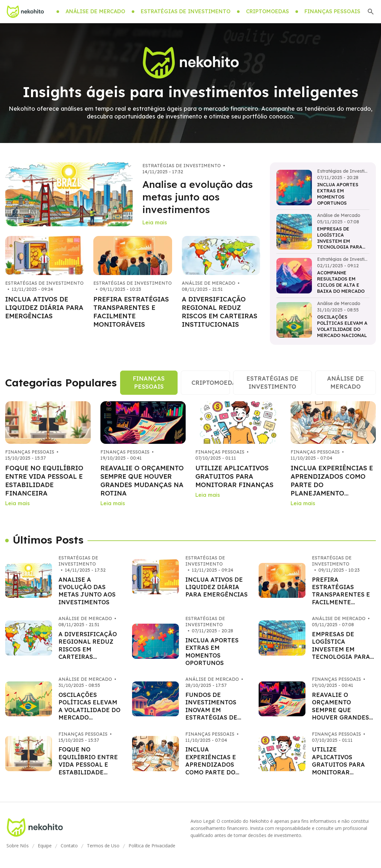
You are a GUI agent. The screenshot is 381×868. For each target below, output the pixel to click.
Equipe (45, 846)
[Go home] (25, 12)
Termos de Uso (103, 846)
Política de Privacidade (152, 846)
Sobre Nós (18, 846)
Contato (69, 846)
